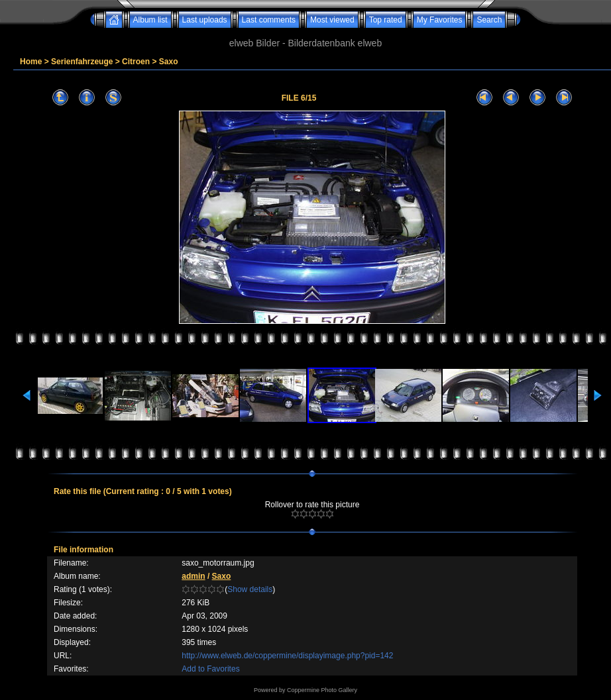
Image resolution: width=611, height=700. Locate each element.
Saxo (169, 62)
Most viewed (332, 20)
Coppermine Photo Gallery (322, 690)
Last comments (269, 20)
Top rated (386, 20)
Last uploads (205, 20)
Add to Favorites (210, 669)
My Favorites (440, 20)
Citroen (136, 62)
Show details (250, 589)
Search (489, 20)
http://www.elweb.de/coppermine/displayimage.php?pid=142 (287, 656)
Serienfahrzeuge (82, 62)
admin (193, 576)
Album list (150, 20)
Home (31, 62)
